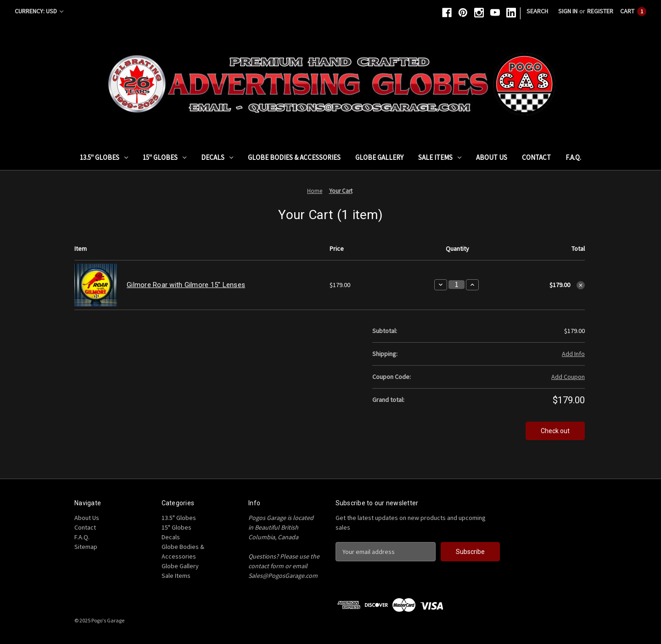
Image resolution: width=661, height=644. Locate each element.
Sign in (568, 11)
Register (600, 11)
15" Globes (165, 157)
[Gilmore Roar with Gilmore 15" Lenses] (457, 285)
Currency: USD (39, 11)
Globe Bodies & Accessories (294, 157)
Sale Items (440, 157)
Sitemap (86, 547)
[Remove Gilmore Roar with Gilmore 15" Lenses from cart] (581, 285)
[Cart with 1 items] (633, 11)
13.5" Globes (104, 157)
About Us (492, 157)
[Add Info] (573, 354)
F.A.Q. (573, 157)
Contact (536, 157)
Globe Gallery (379, 157)
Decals (217, 157)
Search (537, 11)
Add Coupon (568, 377)
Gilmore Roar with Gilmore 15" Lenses (186, 285)
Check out (555, 431)
